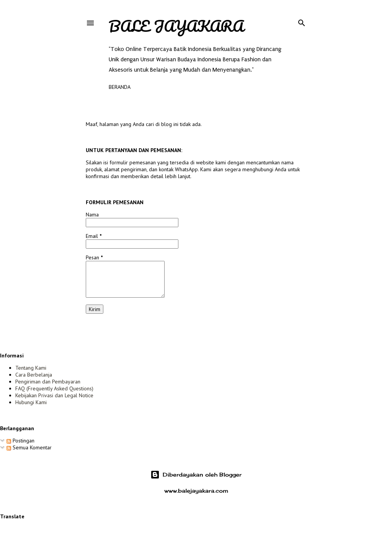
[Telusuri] (302, 21)
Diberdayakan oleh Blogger (196, 475)
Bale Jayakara (176, 26)
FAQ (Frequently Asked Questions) (54, 388)
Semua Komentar (29, 447)
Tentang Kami (31, 368)
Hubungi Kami (31, 402)
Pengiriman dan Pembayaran (48, 382)
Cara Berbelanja (34, 375)
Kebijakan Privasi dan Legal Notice (54, 395)
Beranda (120, 87)
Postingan (20, 441)
